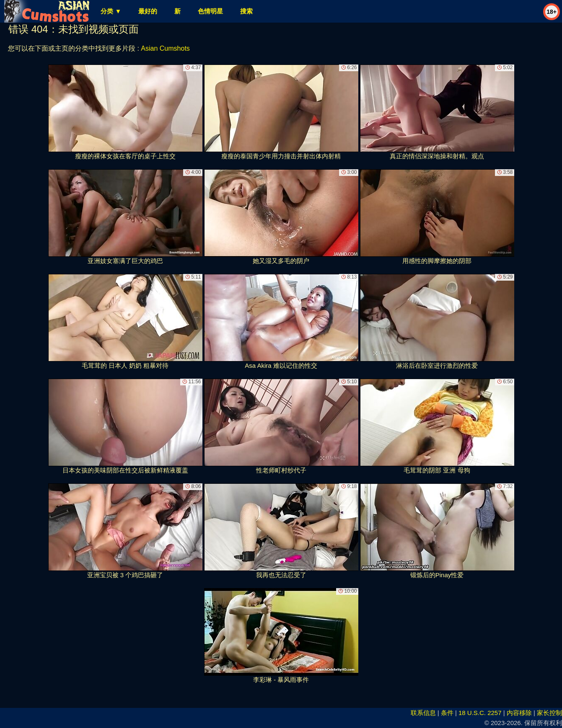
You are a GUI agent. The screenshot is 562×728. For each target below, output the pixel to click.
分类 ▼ (111, 11)
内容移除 (519, 713)
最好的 (148, 11)
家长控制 (549, 713)
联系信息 (423, 713)
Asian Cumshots (165, 48)
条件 (447, 713)
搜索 (246, 11)
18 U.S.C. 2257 (480, 713)
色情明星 (210, 11)
